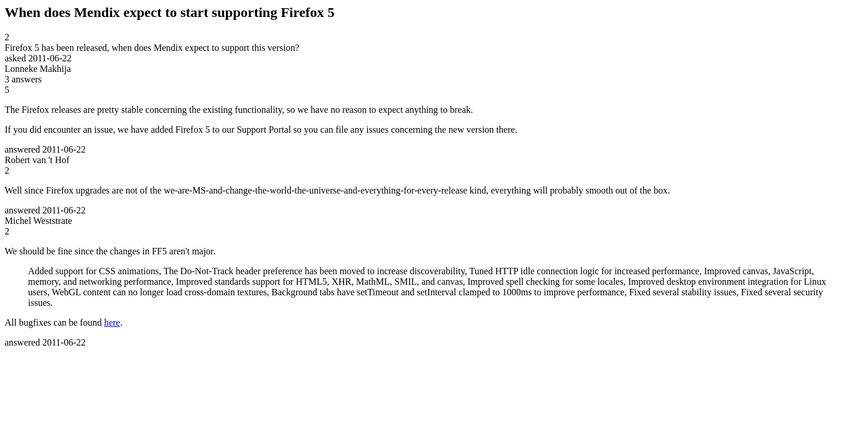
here (112, 322)
